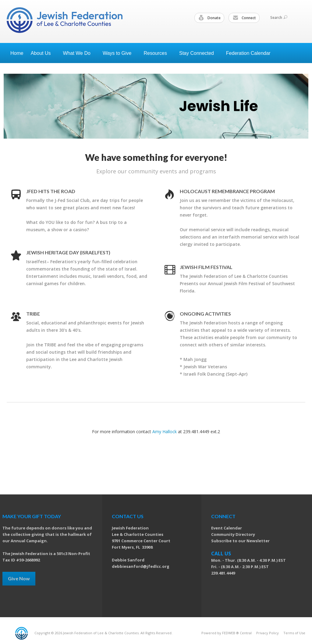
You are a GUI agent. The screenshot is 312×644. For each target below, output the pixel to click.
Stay (199, 53)
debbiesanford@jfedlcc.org (141, 566)
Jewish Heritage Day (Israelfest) (68, 252)
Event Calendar (227, 528)
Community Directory (233, 534)
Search (279, 18)
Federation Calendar (248, 53)
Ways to (120, 53)
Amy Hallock (165, 432)
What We (79, 53)
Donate (210, 18)
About (43, 53)
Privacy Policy (268, 633)
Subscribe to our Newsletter (240, 541)
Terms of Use (294, 633)
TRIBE (33, 314)
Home (17, 53)
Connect (244, 18)
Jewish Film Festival (206, 267)
